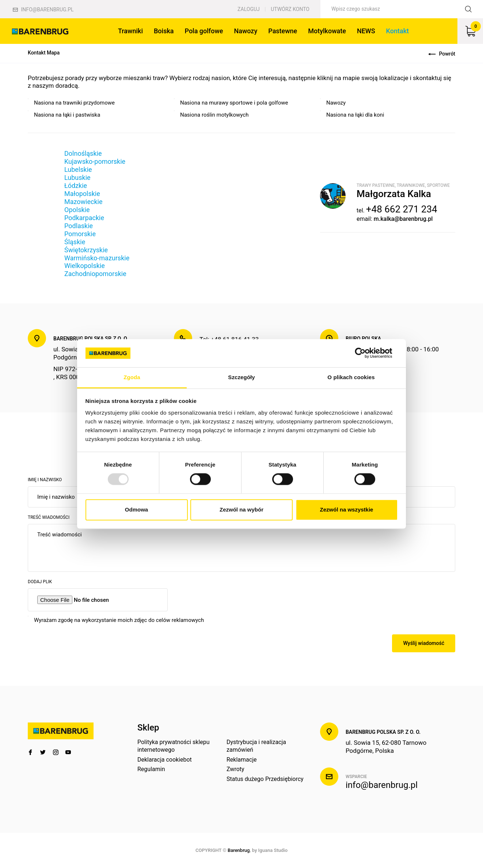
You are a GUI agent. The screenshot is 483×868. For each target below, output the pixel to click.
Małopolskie (82, 194)
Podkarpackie (84, 218)
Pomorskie (80, 234)
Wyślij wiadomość (424, 643)
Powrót (442, 54)
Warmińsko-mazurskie (97, 258)
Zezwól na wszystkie (347, 510)
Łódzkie (76, 186)
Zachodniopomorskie (95, 274)
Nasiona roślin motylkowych (214, 115)
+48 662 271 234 (402, 209)
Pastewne (283, 31)
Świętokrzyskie (86, 250)
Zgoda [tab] (132, 377)
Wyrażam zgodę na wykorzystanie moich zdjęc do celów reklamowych (119, 620)
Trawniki (130, 31)
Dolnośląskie (83, 153)
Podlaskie (79, 226)
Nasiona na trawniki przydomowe (74, 103)
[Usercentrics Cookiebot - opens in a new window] (366, 353)
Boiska (164, 31)
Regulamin (151, 769)
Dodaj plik (40, 582)
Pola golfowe (204, 31)
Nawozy (246, 31)
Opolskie (77, 210)
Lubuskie (77, 178)
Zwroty (235, 769)
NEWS (366, 31)
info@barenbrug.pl (43, 10)
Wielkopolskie (85, 266)
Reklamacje (241, 760)
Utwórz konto (290, 9)
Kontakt (398, 31)
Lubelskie (78, 169)
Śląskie (75, 242)
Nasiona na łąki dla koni (355, 115)
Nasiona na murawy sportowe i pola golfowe (234, 103)
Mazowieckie (83, 202)
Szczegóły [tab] (241, 377)
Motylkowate (327, 31)
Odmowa (136, 510)
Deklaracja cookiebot (165, 760)
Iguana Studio (273, 850)
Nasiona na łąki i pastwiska (67, 115)
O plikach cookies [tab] (351, 377)
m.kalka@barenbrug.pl (403, 219)
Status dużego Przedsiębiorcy (265, 779)
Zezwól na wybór (241, 510)
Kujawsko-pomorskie (95, 161)
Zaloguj (249, 9)
